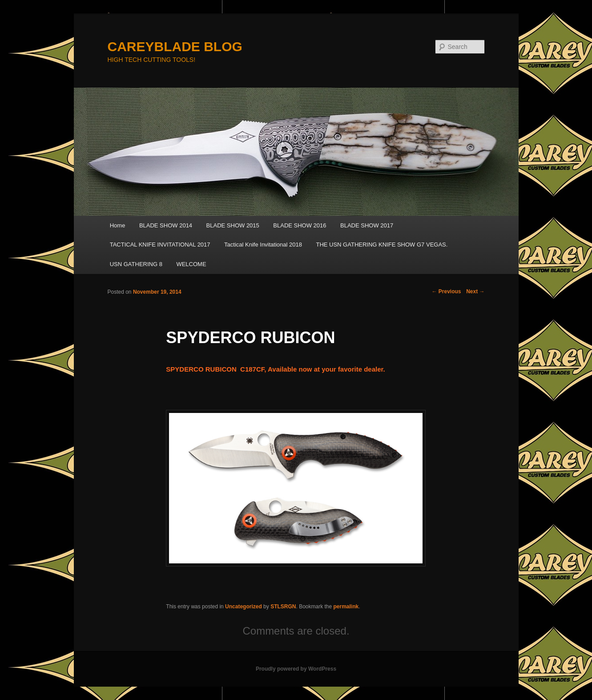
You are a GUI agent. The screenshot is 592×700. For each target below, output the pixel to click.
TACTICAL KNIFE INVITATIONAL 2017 (160, 245)
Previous (446, 291)
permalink (346, 607)
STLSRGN (283, 607)
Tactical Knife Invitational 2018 (263, 245)
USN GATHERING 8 (136, 264)
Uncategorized (244, 607)
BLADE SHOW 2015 (233, 225)
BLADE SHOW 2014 (166, 225)
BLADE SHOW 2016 (300, 225)
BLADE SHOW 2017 (367, 225)
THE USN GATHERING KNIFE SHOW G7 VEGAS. (382, 245)
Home (118, 225)
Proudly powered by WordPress (296, 669)
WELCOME (191, 264)
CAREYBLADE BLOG (175, 47)
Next (475, 291)
